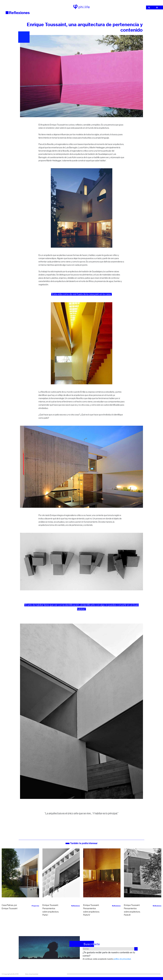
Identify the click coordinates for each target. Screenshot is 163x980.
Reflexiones (19, 13)
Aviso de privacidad (32, 974)
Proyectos (35, 906)
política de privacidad (122, 959)
